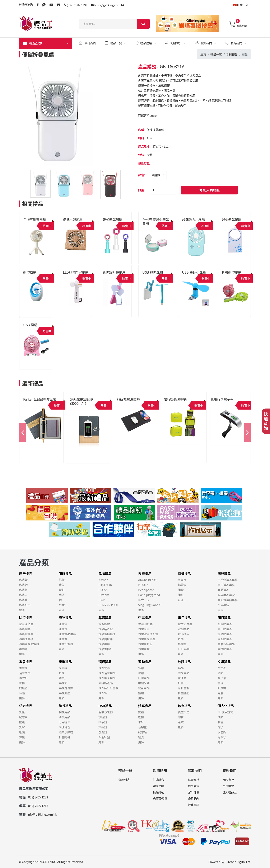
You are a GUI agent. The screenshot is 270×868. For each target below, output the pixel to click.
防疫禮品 (26, 618)
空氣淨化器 (26, 624)
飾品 (181, 668)
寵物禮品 (65, 618)
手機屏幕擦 (66, 688)
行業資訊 (194, 805)
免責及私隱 (160, 798)
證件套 (182, 678)
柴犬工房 (144, 600)
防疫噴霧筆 (26, 634)
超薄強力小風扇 (194, 220)
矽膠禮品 (184, 662)
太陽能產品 (106, 683)
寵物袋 (63, 624)
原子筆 (222, 678)
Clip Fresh (105, 585)
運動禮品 (145, 662)
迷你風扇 (30, 272)
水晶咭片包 (106, 629)
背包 (62, 585)
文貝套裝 (223, 605)
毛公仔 (222, 737)
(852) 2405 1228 (38, 797)
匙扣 (141, 717)
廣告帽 (23, 585)
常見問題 (159, 786)
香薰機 (23, 668)
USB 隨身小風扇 (194, 272)
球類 (141, 673)
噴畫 (220, 722)
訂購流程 (159, 780)
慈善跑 (182, 580)
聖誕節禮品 (225, 624)
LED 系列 (184, 649)
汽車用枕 (144, 649)
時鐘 (22, 693)
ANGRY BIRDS (147, 580)
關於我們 (205, 43)
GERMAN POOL (108, 605)
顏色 (141, 175)
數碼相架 (184, 634)
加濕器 (103, 732)
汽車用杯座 (145, 644)
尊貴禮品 (105, 618)
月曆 (220, 693)
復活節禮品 (225, 634)
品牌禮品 (105, 574)
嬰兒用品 (184, 673)
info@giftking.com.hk (110, 5)
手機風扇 (64, 693)
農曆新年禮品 (226, 644)
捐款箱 (182, 585)
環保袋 (103, 693)
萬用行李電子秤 (222, 399)
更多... (23, 610)
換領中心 (159, 792)
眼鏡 (62, 605)
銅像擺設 (104, 624)
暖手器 (103, 722)
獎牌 (22, 727)
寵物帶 (63, 639)
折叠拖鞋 (64, 737)
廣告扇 (23, 595)
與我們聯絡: (26, 4)
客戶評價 (194, 792)
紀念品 (142, 732)
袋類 (62, 590)
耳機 (62, 673)
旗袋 (181, 590)
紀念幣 (23, 717)
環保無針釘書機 (108, 688)
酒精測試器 (145, 624)
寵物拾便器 (66, 644)
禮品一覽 (115, 43)
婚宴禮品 (145, 706)
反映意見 (228, 780)
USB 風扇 (30, 325)
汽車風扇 (144, 629)
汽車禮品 (145, 618)
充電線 (63, 668)
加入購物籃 (209, 190)
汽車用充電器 (147, 639)
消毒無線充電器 (29, 644)
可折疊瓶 (184, 688)
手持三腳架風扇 (35, 220)
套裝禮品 (223, 590)
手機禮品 (232, 54)
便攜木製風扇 (73, 220)
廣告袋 (23, 580)
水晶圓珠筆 (106, 639)
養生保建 (184, 712)
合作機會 (228, 786)
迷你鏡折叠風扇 (114, 272)
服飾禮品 (65, 574)
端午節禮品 (225, 629)
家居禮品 (26, 662)
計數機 (222, 688)
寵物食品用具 (67, 634)
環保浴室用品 (107, 673)
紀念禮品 (26, 706)
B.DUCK (143, 585)
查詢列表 (238, 24)
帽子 (220, 727)
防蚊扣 (23, 678)
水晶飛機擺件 (107, 634)
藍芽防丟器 (185, 624)
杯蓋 (181, 683)
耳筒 (181, 639)
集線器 (182, 644)
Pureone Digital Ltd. (238, 862)
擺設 (22, 722)
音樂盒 (142, 727)
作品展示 (194, 786)
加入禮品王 (230, 792)
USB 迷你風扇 (153, 272)
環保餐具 (104, 668)
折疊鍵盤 (184, 693)
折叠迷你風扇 (232, 272)
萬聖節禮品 (225, 639)
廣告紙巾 (25, 605)
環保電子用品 (107, 678)
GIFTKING (50, 862)
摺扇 (141, 693)
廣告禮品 (26, 574)
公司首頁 (87, 43)
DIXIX (102, 600)
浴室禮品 (25, 673)
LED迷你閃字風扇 (76, 272)
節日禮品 (224, 618)
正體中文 (242, 5)
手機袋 (63, 683)
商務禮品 (224, 574)
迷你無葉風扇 (232, 220)
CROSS (103, 590)
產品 (245, 54)
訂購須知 (175, 43)
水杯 (141, 722)
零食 (181, 717)
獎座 (22, 712)
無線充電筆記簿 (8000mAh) (82, 401)
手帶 (62, 595)
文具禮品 (224, 662)
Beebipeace (146, 590)
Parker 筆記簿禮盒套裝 (40, 399)
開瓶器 (23, 688)
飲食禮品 (184, 706)
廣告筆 (23, 600)
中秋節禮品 (225, 649)
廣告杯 (23, 590)
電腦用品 (184, 629)
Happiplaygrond (149, 595)
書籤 (220, 683)
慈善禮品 (184, 574)
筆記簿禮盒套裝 (228, 600)
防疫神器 (25, 629)
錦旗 (22, 737)
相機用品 (64, 712)
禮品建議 (145, 43)
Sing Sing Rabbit (149, 605)
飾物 (62, 580)
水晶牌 (222, 732)
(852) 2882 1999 (77, 5)
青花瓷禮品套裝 (228, 580)
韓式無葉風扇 (112, 220)
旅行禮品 (65, 706)
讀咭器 (103, 717)
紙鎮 (22, 732)
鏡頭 (62, 678)
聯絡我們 (235, 43)
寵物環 (63, 629)
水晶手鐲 (104, 644)
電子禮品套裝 (226, 585)
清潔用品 (64, 717)
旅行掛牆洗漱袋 (175, 399)
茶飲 (181, 722)
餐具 (141, 737)
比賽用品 (144, 678)
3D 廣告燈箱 (225, 712)
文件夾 (222, 668)
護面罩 (23, 649)
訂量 (141, 190)
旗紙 (181, 595)
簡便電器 (64, 727)
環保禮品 (105, 662)
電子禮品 (184, 618)
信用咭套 (64, 722)
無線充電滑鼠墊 (128, 399)
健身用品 (144, 688)
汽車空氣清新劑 (148, 634)
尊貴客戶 (194, 780)
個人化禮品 (226, 706)
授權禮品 (145, 574)
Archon (103, 580)
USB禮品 (105, 706)
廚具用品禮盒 (226, 595)
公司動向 (194, 798)
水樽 (22, 683)
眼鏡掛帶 (144, 683)
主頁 (203, 54)
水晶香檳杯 (106, 649)
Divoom (104, 595)
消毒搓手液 (26, 639)
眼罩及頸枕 (66, 732)
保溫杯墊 (104, 737)
